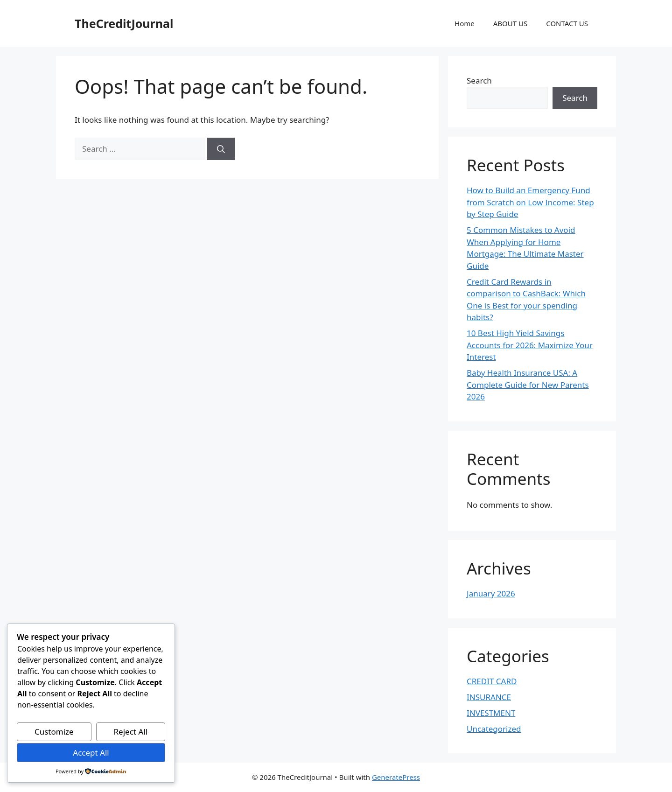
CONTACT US (567, 23)
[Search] (221, 149)
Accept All (91, 753)
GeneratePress (396, 777)
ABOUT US (510, 23)
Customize (54, 732)
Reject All (131, 732)
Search (479, 81)
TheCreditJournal (124, 23)
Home (465, 23)
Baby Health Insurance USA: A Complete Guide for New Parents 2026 (528, 385)
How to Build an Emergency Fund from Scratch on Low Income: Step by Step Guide (530, 202)
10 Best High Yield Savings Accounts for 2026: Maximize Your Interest (530, 345)
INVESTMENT (491, 713)
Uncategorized (494, 729)
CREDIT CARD (492, 681)
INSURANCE (489, 697)
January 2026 (491, 593)
